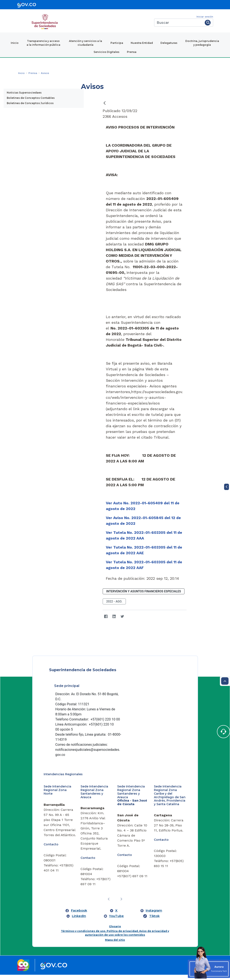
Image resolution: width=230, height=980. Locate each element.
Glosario (115, 932)
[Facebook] (106, 617)
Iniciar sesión (205, 17)
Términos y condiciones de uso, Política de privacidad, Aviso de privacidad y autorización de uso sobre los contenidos (115, 938)
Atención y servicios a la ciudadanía (85, 43)
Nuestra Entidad (142, 43)
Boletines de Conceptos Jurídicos (30, 103)
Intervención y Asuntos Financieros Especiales (144, 591)
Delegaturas (169, 43)
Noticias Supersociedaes (24, 93)
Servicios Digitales (106, 52)
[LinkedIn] (114, 617)
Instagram (154, 916)
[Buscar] (179, 23)
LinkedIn (79, 921)
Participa (117, 43)
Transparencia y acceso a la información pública (43, 43)
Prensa (132, 52)
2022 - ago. (114, 601)
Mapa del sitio (115, 945)
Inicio (15, 43)
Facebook (79, 916)
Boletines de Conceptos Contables (31, 98)
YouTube (116, 921)
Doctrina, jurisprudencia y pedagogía (202, 43)
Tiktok (154, 921)
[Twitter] (122, 617)
